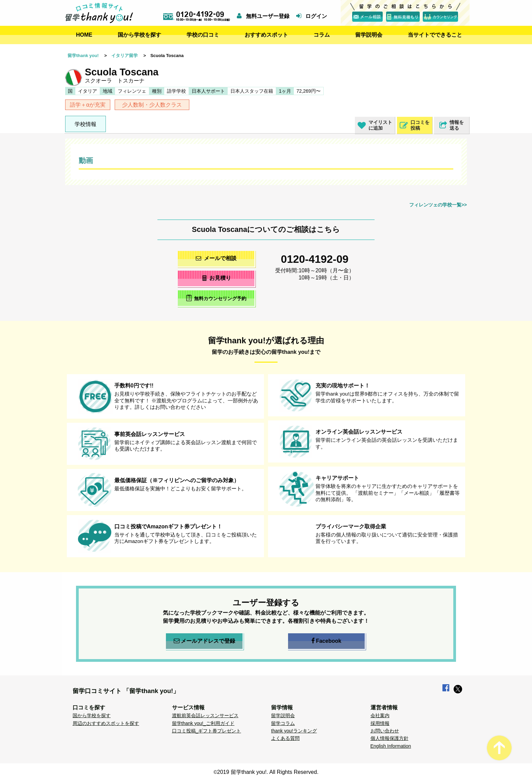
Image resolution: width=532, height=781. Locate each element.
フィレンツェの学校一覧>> (438, 205)
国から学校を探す (139, 35)
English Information (391, 746)
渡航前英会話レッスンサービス (205, 715)
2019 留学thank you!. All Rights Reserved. (268, 772)
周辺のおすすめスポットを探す (106, 723)
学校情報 (85, 124)
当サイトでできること (435, 35)
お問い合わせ (385, 731)
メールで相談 (216, 258)
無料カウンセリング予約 (216, 298)
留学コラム (283, 723)
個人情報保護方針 (389, 738)
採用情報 (380, 723)
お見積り (216, 278)
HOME (84, 35)
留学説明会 (369, 35)
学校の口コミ (203, 35)
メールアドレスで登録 (204, 641)
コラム (322, 35)
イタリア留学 (125, 56)
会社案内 (380, 715)
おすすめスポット (266, 35)
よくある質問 (285, 738)
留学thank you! (83, 56)
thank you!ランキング (294, 731)
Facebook (326, 641)
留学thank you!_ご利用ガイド (203, 723)
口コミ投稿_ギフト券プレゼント (207, 731)
